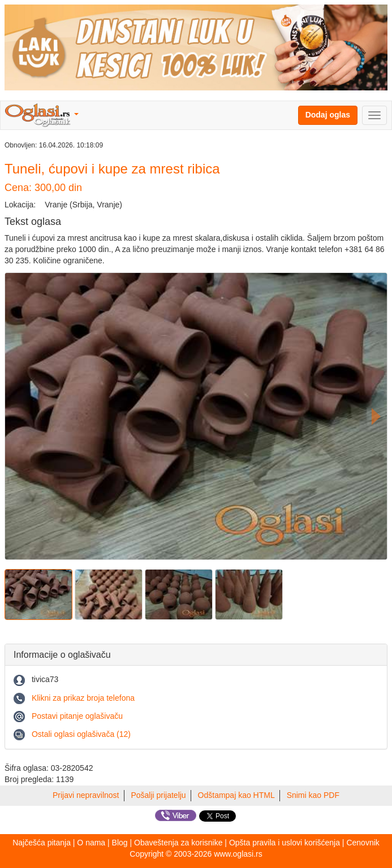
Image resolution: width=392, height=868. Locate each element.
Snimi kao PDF (313, 795)
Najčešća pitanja (42, 843)
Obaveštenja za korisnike (178, 843)
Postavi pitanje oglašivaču (77, 716)
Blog (120, 843)
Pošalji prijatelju (158, 795)
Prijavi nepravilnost (86, 795)
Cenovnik (363, 843)
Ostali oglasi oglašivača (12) (81, 734)
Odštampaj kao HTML (236, 795)
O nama (91, 843)
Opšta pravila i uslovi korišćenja (285, 843)
